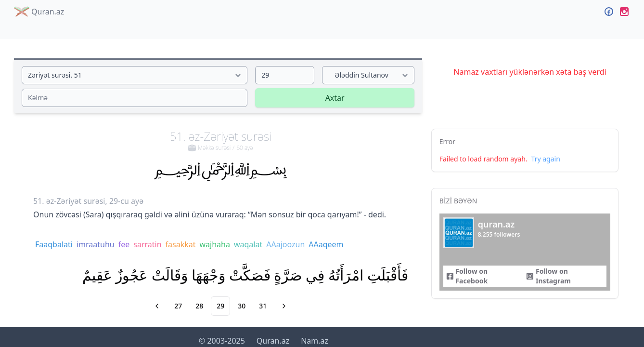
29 (220, 306)
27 (178, 306)
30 (242, 306)
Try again (546, 159)
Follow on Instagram (548, 276)
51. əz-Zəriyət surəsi (221, 140)
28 (199, 306)
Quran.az (39, 12)
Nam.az (315, 341)
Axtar (335, 98)
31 (263, 306)
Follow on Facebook (467, 276)
